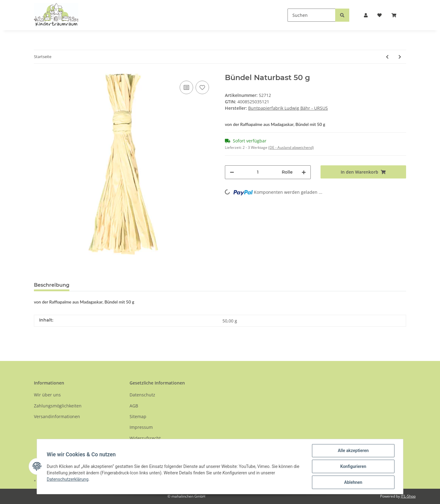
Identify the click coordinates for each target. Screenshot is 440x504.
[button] (366, 15)
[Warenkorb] (396, 15)
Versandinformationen (57, 416)
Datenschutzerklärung (68, 479)
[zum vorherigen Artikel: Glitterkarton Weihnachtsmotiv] (387, 57)
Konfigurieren (353, 466)
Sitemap (138, 416)
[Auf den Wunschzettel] (202, 87)
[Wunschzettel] (380, 15)
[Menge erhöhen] (304, 172)
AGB (134, 406)
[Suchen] (312, 15)
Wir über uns (47, 395)
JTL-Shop (408, 496)
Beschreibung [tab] (52, 285)
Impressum (141, 427)
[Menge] (258, 172)
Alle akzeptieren (353, 451)
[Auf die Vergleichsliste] (186, 87)
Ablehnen (353, 482)
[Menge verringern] (232, 172)
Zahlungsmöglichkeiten (58, 406)
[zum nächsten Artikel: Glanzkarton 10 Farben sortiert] (400, 57)
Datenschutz (142, 395)
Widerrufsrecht (145, 438)
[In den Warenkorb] (363, 172)
